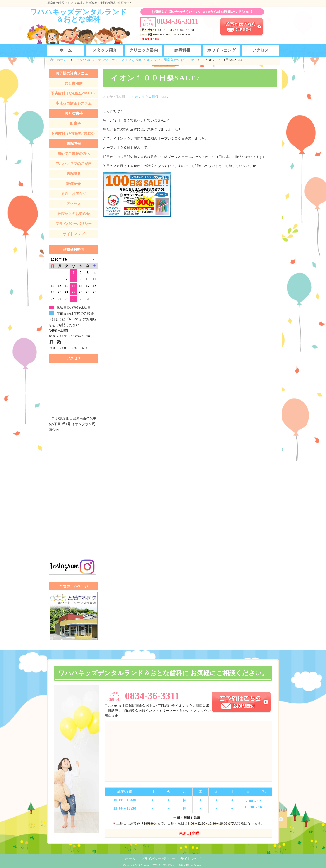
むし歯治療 (74, 83)
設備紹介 (74, 184)
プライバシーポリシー (74, 224)
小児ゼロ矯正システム (74, 103)
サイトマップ (74, 234)
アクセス (260, 50)
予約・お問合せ (74, 194)
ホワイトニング (221, 50)
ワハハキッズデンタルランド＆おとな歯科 (78, 16)
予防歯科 (74, 93)
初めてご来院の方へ (74, 154)
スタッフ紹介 (105, 50)
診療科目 (182, 50)
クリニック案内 (144, 50)
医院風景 (74, 173)
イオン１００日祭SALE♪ (150, 97)
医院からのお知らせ (74, 214)
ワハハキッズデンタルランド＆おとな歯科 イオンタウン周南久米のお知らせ (136, 60)
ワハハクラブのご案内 (74, 164)
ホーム (66, 50)
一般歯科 (74, 123)
